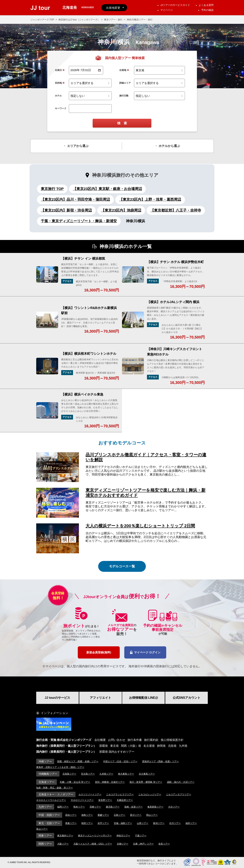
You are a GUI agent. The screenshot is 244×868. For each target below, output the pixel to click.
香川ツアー (136, 815)
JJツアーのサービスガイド (175, 5)
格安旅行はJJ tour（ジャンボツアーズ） (79, 20)
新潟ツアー (159, 823)
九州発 (183, 746)
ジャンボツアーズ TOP (42, 20)
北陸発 (172, 746)
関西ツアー (45, 844)
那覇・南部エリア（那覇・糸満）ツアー (78, 761)
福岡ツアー (63, 807)
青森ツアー (71, 823)
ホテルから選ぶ (169, 146)
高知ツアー (71, 815)
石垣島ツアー (69, 774)
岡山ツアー (152, 815)
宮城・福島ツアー (123, 823)
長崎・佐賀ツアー (133, 807)
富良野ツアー (105, 800)
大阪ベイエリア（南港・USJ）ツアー (93, 844)
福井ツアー (191, 823)
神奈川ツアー (123, 836)
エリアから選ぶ (78, 146)
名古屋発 (149, 746)
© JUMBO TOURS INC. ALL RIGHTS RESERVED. (29, 862)
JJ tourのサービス (57, 698)
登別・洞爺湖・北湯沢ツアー (110, 782)
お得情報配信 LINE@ (144, 698)
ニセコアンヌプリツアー (179, 794)
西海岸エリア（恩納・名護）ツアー (161, 761)
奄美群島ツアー (155, 807)
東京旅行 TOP (52, 189)
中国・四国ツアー (49, 815)
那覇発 (104, 746)
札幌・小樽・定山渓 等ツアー (75, 782)
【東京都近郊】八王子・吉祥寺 (176, 210)
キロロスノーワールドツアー (51, 800)
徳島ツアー (87, 815)
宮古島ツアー (88, 774)
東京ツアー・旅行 (113, 20)
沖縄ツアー (45, 761)
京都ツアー (123, 844)
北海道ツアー (47, 782)
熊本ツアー (79, 807)
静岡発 (161, 746)
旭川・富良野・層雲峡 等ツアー (146, 782)
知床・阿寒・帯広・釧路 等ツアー (55, 788)
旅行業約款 (151, 740)
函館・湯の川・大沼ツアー (181, 782)
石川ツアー (175, 823)
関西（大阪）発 (131, 746)
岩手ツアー (103, 823)
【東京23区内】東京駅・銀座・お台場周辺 (107, 189)
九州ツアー (45, 807)
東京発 (114, 746)
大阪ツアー (63, 844)
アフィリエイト (100, 698)
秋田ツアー (87, 823)
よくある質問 (206, 5)
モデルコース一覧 (122, 566)
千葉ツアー (141, 836)
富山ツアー (42, 829)
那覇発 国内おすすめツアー (117, 752)
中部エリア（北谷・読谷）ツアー (120, 761)
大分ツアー (174, 807)
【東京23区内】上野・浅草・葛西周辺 (150, 199)
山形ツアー (143, 823)
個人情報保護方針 (172, 740)
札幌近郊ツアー (125, 800)
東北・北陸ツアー (49, 823)
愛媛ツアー (103, 815)
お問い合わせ (117, 740)
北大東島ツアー (147, 774)
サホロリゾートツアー (82, 800)
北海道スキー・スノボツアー (56, 794)
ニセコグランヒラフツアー (120, 794)
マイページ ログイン (145, 652)
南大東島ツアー (126, 774)
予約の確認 (207, 10)
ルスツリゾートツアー (90, 794)
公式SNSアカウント (187, 698)
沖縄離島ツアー (48, 774)
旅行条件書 (135, 740)
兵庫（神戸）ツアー (143, 844)
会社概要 (100, 740)
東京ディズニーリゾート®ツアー (95, 836)
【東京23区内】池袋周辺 (121, 210)
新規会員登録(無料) (99, 652)
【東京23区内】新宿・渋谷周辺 (66, 210)
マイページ (167, 10)
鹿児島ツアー (113, 807)
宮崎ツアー (95, 807)
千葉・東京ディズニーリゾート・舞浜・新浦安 (79, 221)
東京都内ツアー (65, 836)
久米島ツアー (106, 774)
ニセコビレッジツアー (150, 794)
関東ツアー (45, 836)
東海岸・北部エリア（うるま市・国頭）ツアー (60, 767)
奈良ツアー (164, 844)
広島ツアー (120, 815)
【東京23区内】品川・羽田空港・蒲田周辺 (75, 199)
